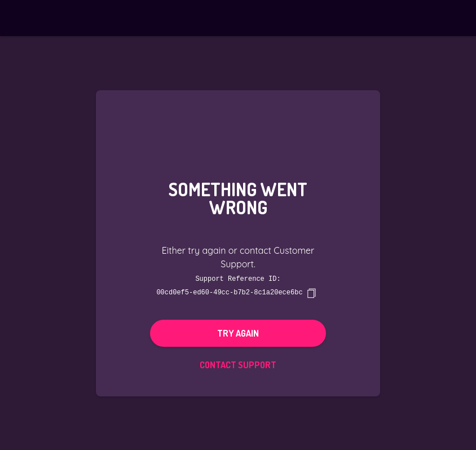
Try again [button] (238, 333)
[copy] (311, 293)
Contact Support (238, 364)
